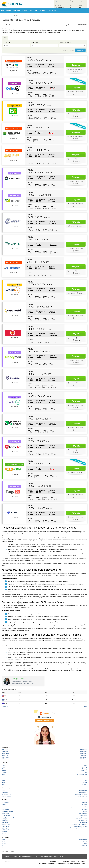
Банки (43, 11)
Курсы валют (6, 11)
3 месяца (85, 769)
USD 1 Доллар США (60, 3)
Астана (4, 849)
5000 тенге (5, 750)
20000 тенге (5, 754)
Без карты (84, 804)
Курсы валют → (59, 1)
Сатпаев (85, 847)
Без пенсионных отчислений (79, 808)
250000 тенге (84, 755)
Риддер (85, 842)
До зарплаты (5, 802)
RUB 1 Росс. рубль (60, 7)
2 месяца (85, 767)
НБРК (86, 707)
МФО (31, 11)
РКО (37, 11)
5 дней (4, 765)
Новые (4, 804)
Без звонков (5, 830)
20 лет (4, 784)
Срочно (4, 833)
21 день (4, 773)
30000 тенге (5, 755)
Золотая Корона (6, 796)
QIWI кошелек (83, 791)
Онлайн (4, 806)
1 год (86, 773)
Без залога (5, 821)
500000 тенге (83, 759)
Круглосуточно (6, 828)
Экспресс (4, 832)
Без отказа (5, 822)
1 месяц (85, 765)
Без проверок (6, 824)
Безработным (6, 813)
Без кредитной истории (81, 826)
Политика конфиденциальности (28, 856)
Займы (25, 11)
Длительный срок (82, 774)
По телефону (84, 822)
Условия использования (45, 856)
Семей (85, 849)
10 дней (4, 769)
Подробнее (13, 71)
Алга (3, 845)
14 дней (4, 771)
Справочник (52, 11)
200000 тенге (83, 754)
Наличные (5, 792)
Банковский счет (7, 794)
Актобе (4, 843)
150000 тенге (84, 752)
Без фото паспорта (82, 806)
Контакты (6, 856)
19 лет (3, 783)
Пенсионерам (6, 810)
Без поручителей (82, 817)
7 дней (4, 767)
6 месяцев (84, 771)
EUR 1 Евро (58, 5)
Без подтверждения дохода (10, 817)
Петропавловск (83, 840)
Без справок (5, 819)
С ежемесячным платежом (80, 824)
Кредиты (17, 11)
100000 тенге (84, 750)
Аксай (3, 840)
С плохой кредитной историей (79, 828)
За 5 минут (84, 802)
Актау (3, 842)
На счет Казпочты (82, 796)
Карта (3, 791)
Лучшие (85, 812)
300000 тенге (83, 757)
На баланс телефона (81, 794)
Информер (14, 856)
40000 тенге (5, 757)
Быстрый (85, 810)
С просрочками (6, 815)
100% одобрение (82, 821)
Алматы (4, 847)
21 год (86, 781)
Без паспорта (83, 815)
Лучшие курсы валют (9, 689)
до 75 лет (85, 783)
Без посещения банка (81, 819)
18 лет (3, 781)
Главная (4, 16)
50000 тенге (5, 759)
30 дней (4, 774)
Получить (76, 65)
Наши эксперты (59, 856)
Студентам (5, 808)
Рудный (85, 843)
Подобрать (80, 50)
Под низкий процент (8, 812)
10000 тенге (5, 752)
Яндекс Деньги (83, 792)
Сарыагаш (84, 845)
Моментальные (83, 813)
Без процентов (6, 826)
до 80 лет (85, 784)
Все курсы (5, 707)
